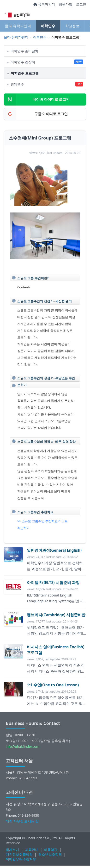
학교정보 (72, 26)
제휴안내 (32, 850)
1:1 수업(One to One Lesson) (53, 685)
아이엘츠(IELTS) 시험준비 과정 (53, 583)
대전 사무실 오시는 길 (22, 821)
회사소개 (12, 850)
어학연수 (48, 26)
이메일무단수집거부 (21, 859)
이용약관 (51, 850)
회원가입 (66, 4)
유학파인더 (44, 4)
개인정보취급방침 (19, 854)
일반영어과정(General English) (54, 550)
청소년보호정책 (50, 854)
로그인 (81, 4)
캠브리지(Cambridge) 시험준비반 (56, 615)
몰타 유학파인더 (18, 26)
